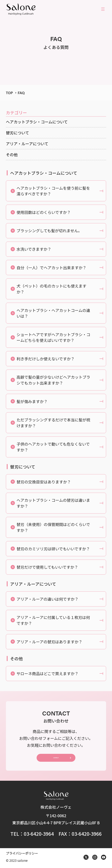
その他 (12, 155)
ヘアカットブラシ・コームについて (37, 122)
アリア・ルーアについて (27, 144)
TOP (9, 93)
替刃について (17, 133)
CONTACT (56, 758)
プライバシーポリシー (22, 854)
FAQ (21, 93)
